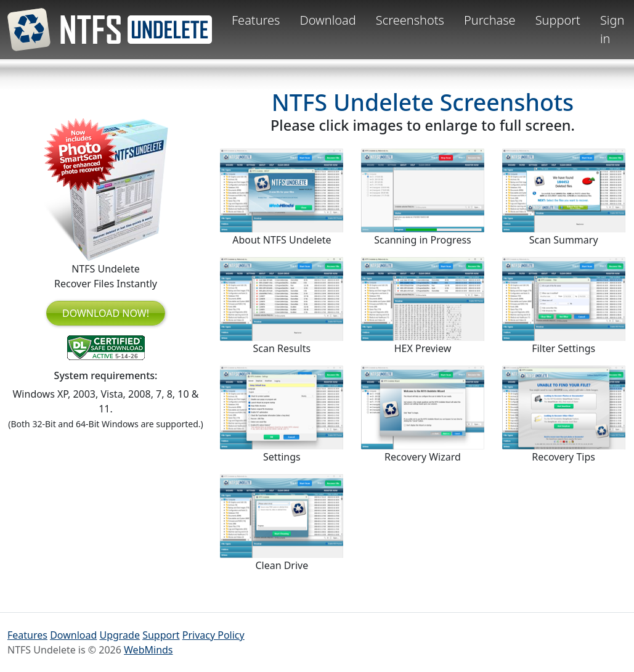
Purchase (490, 20)
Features (256, 20)
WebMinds (148, 650)
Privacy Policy (213, 635)
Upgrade (120, 635)
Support (558, 20)
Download (327, 20)
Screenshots (410, 20)
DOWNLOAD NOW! (106, 313)
